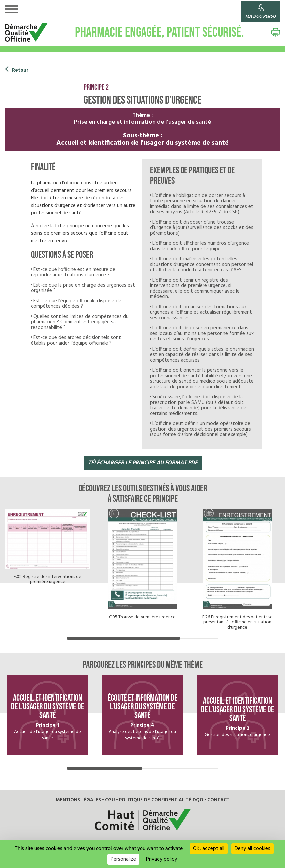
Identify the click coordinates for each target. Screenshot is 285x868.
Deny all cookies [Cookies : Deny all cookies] (253, 849)
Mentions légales (82, 795)
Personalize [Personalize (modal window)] (123, 859)
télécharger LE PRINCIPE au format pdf (143, 463)
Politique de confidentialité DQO (159, 795)
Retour (20, 70)
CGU (111, 795)
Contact (214, 795)
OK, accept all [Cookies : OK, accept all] (209, 849)
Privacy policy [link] (162, 859)
